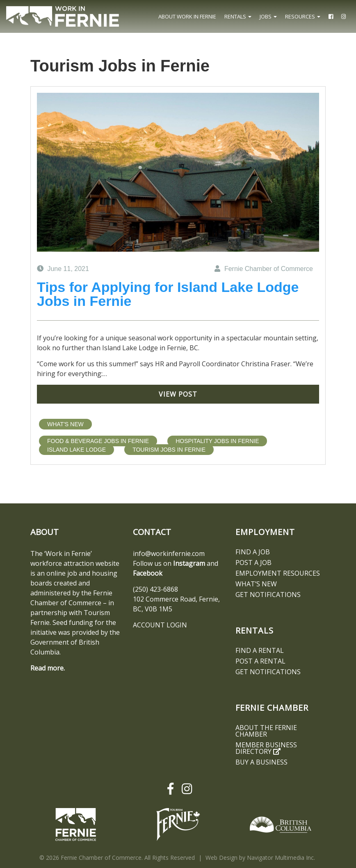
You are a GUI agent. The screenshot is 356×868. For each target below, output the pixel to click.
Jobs (268, 16)
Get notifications (268, 595)
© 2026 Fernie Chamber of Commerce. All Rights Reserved (117, 858)
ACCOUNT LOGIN (160, 625)
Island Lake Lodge (76, 450)
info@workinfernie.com (169, 553)
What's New (65, 424)
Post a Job (253, 563)
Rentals (238, 16)
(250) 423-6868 (155, 589)
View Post (178, 394)
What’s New (256, 584)
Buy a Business (261, 762)
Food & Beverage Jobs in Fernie (98, 441)
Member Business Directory (266, 748)
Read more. (48, 668)
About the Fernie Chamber (266, 731)
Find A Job (253, 552)
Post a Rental (260, 661)
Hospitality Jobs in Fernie (217, 441)
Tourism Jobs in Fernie (169, 450)
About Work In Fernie (187, 16)
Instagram (189, 563)
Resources (303, 16)
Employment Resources (278, 573)
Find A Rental (260, 650)
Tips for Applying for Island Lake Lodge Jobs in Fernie (168, 294)
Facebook (148, 573)
